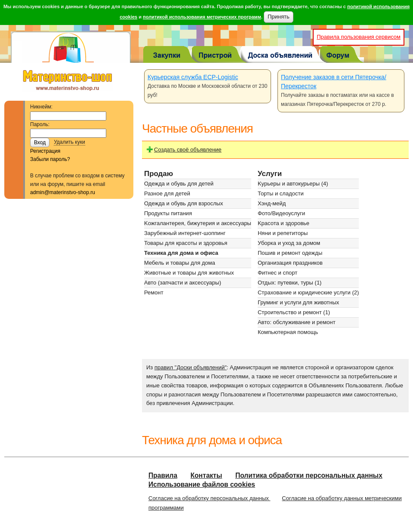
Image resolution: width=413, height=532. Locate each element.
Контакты (206, 475)
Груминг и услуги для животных (298, 302)
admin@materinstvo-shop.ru (63, 192)
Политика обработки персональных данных (309, 475)
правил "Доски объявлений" (191, 367)
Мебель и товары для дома (180, 263)
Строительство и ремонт (290, 312)
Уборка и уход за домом (289, 243)
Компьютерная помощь (288, 332)
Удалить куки (69, 142)
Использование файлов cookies (202, 484)
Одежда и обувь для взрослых (184, 203)
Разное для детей (167, 193)
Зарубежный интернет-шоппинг (185, 233)
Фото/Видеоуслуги (281, 213)
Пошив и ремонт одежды (290, 253)
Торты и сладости (281, 193)
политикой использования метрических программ (202, 17)
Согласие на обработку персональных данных (209, 498)
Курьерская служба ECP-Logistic (193, 77)
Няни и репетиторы (283, 233)
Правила (163, 475)
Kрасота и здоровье (284, 223)
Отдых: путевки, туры (285, 283)
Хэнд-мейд (272, 203)
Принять (279, 17)
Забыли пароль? (50, 159)
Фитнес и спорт (277, 273)
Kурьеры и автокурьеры (289, 184)
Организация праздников (290, 263)
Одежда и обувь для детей (179, 184)
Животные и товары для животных (189, 273)
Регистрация (45, 151)
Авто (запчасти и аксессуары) (183, 283)
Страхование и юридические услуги (304, 292)
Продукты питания (168, 213)
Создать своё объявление (188, 150)
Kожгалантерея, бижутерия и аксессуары (198, 223)
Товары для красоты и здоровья (186, 243)
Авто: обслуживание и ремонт (297, 322)
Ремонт (154, 292)
